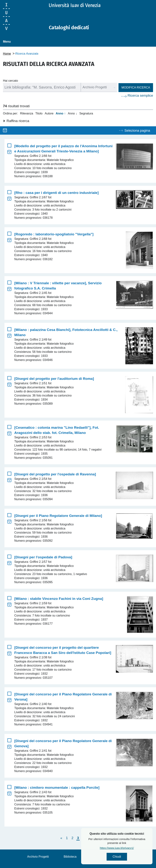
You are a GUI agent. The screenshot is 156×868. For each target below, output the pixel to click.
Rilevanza (27, 113)
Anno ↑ (61, 113)
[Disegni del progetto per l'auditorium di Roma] (54, 379)
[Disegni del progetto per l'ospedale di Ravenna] (55, 474)
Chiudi (128, 857)
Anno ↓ (72, 113)
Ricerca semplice (140, 96)
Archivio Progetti (38, 857)
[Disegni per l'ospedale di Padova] (43, 557)
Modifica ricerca (136, 88)
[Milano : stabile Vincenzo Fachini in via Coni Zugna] (59, 599)
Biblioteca (70, 857)
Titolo (39, 113)
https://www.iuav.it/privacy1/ (128, 848)
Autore (49, 113)
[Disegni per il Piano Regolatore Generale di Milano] (58, 516)
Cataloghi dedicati (71, 27)
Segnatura (86, 113)
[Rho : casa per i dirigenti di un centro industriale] (56, 193)
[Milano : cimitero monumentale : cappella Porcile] (57, 788)
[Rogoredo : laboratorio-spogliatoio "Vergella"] (54, 234)
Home (7, 54)
